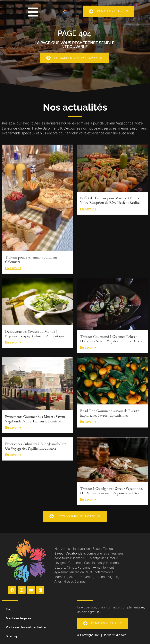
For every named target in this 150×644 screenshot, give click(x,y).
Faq (9, 609)
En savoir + (13, 268)
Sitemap (12, 636)
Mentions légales (18, 618)
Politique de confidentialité (26, 627)
